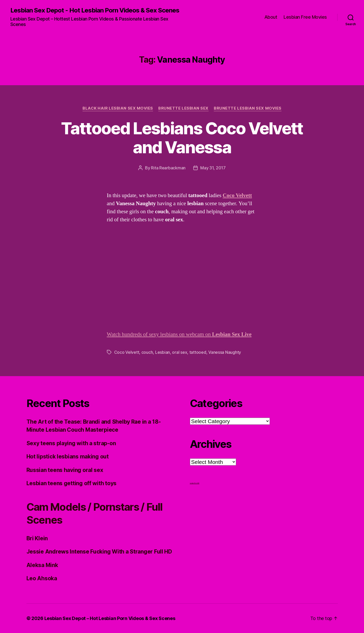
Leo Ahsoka (42, 578)
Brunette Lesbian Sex (183, 108)
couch (147, 352)
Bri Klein (37, 538)
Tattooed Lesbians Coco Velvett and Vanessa (182, 138)
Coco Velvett (237, 195)
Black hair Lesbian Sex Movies (118, 108)
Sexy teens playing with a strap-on (71, 443)
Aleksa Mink (42, 565)
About (271, 17)
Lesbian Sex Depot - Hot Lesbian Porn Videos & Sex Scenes (95, 10)
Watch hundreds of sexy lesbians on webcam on (179, 334)
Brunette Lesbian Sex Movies (248, 108)
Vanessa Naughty (225, 352)
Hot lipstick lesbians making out (68, 457)
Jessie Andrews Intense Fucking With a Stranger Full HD (99, 552)
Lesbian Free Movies (305, 17)
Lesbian (163, 352)
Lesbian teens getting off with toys (72, 483)
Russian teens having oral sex (65, 470)
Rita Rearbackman (168, 168)
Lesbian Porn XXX (195, 483)
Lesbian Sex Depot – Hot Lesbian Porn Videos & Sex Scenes (110, 618)
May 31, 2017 (213, 168)
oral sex (180, 352)
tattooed (198, 352)
